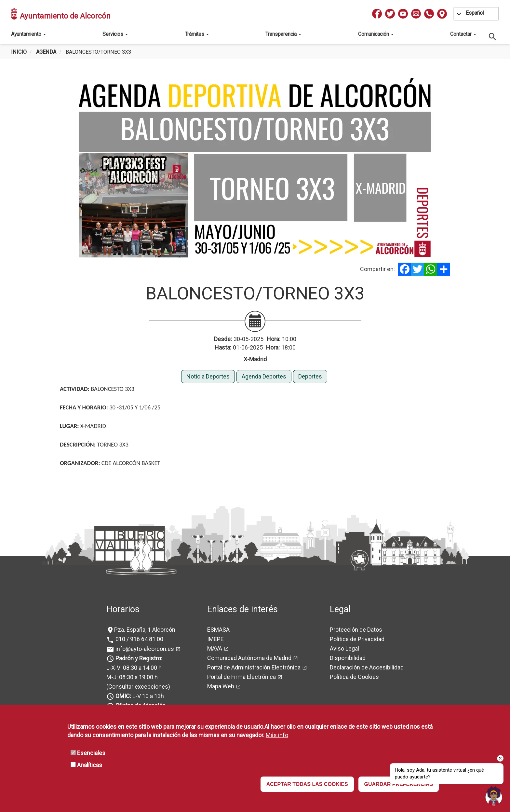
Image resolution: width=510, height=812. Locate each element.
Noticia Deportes (208, 376)
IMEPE (215, 639)
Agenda (46, 52)
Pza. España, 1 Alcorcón (145, 630)
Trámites (197, 34)
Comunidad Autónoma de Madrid (249, 658)
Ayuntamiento (28, 34)
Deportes (310, 376)
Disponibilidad (348, 658)
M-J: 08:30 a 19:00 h (132, 677)
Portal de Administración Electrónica (254, 667)
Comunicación (376, 34)
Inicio (19, 52)
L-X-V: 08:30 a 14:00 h (134, 668)
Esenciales (91, 753)
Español (475, 13)
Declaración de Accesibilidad (367, 667)
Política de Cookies (354, 677)
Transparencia (283, 34)
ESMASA (218, 630)
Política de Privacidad (357, 639)
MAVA (215, 648)
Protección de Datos (356, 630)
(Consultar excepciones (137, 687)
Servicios (115, 34)
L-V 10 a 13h (139, 696)
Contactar (463, 34)
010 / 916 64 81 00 (139, 639)
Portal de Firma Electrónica (242, 677)
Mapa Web (221, 686)
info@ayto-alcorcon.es (144, 649)
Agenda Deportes (264, 376)
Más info (277, 735)
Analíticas (90, 765)
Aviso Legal (344, 648)
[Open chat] (494, 796)
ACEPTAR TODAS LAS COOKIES (307, 784)
